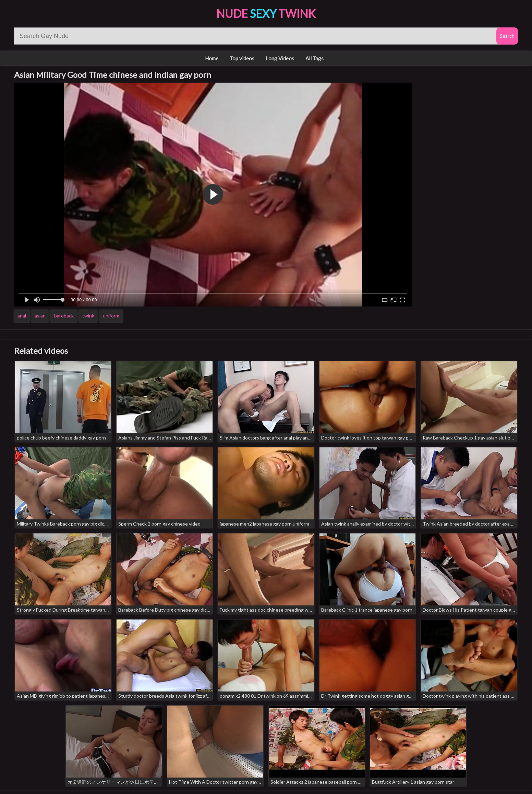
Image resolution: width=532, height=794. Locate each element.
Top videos (242, 58)
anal (22, 316)
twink (88, 316)
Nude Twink (266, 14)
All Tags (315, 58)
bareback (64, 316)
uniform (111, 316)
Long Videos (280, 58)
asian (40, 316)
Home (212, 58)
